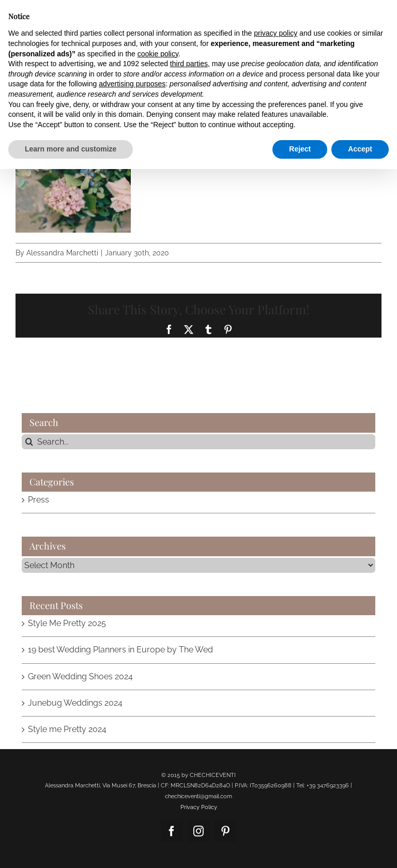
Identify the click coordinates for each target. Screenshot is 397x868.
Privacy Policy (199, 807)
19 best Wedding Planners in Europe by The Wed (120, 650)
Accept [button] (360, 149)
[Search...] (198, 442)
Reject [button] (300, 149)
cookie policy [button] (158, 54)
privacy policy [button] (276, 33)
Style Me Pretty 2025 (67, 623)
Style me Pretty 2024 (67, 729)
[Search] (29, 442)
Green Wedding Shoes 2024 (80, 676)
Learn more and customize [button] (71, 149)
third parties (189, 64)
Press (39, 500)
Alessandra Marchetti (62, 253)
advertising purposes (132, 84)
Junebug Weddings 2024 (75, 703)
